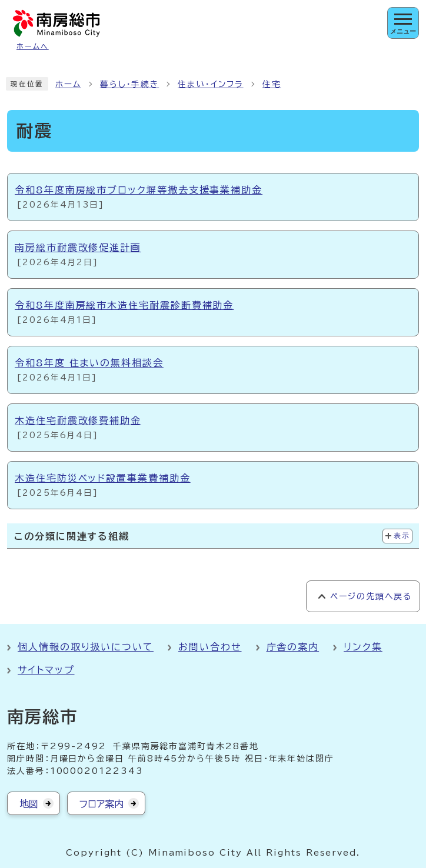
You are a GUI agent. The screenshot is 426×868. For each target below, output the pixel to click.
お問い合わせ (210, 647)
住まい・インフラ (210, 84)
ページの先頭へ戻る (371, 596)
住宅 (272, 84)
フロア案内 (101, 804)
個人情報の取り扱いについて (86, 647)
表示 (402, 536)
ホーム (68, 84)
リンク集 (363, 647)
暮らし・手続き (129, 84)
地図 (29, 804)
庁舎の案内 (293, 647)
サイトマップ (46, 670)
